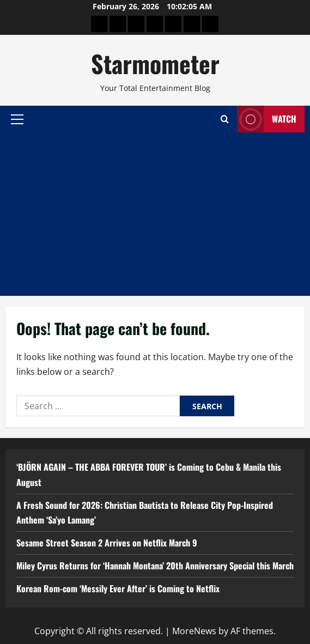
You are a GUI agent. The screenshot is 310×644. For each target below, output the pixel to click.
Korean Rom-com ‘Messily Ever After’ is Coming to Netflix (118, 588)
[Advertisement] (155, 214)
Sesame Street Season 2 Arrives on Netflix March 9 (107, 543)
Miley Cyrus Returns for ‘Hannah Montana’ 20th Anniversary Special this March (155, 566)
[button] (17, 119)
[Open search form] (225, 119)
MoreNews (194, 631)
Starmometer (155, 63)
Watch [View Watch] (267, 119)
